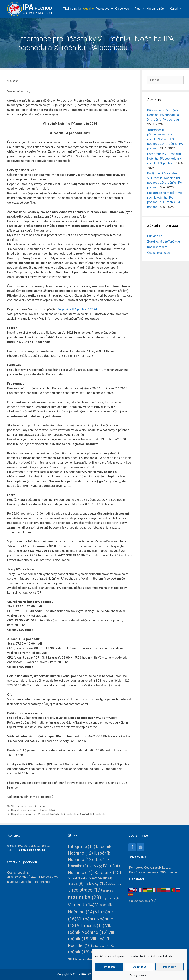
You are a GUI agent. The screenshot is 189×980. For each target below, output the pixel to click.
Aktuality (88, 9)
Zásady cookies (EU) (142, 901)
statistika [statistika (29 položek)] (85, 897)
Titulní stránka (72, 9)
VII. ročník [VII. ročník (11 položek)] (91, 926)
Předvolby (169, 967)
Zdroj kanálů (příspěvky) (164, 242)
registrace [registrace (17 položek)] (87, 890)
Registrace (105, 9)
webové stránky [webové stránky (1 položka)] (101, 946)
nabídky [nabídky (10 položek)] (96, 883)
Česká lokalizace (159, 253)
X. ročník (40, 806)
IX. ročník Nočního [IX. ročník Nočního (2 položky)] (79, 878)
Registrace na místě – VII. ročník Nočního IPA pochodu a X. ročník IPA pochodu (58, 814)
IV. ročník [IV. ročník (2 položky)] (95, 866)
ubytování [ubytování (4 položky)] (111, 898)
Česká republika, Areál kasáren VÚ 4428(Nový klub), (33, 877)
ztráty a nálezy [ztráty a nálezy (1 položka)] (87, 959)
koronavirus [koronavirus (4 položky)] (102, 878)
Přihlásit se (155, 236)
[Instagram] (141, 847)
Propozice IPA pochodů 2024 (77, 309)
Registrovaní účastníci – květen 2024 (33, 810)
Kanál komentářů (159, 247)
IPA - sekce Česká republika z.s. (150, 868)
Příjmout (109, 967)
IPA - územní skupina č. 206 (153, 872)
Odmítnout (139, 967)
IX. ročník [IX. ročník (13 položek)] (107, 872)
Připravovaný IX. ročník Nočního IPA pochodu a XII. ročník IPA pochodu (163, 115)
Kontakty (175, 9)
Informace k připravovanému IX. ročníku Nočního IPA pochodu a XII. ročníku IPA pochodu (165, 139)
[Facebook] (132, 847)
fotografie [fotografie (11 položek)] (82, 847)
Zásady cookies (138, 975)
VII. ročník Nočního (22, 806)
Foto (140, 9)
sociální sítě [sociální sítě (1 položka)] (110, 891)
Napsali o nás (158, 9)
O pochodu (125, 9)
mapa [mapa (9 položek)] (76, 883)
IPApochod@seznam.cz (33, 846)
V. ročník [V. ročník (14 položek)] (81, 905)
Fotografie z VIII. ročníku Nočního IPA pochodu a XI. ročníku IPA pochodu (165, 158)
